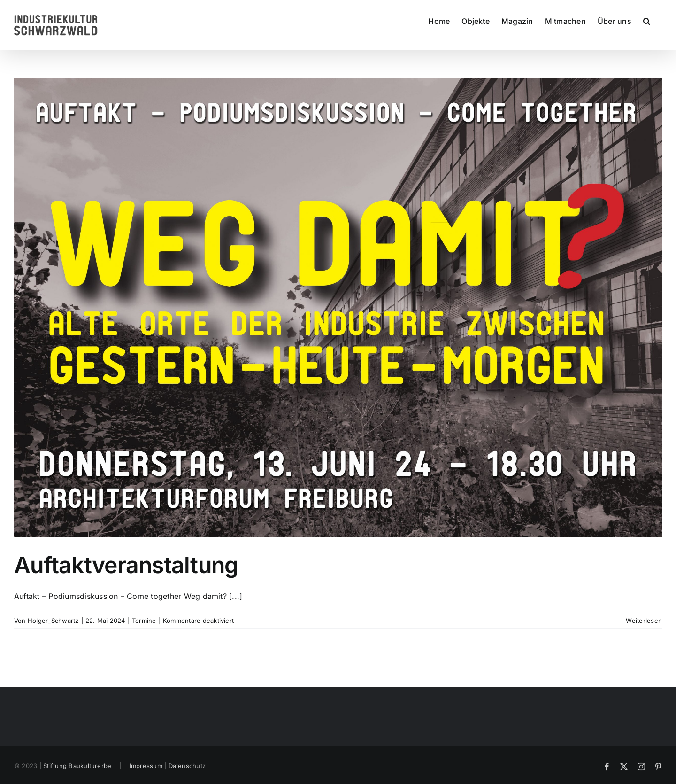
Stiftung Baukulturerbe (77, 766)
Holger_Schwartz (53, 621)
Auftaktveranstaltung (126, 565)
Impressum (146, 766)
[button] (647, 21)
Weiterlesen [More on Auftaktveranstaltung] (644, 621)
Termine (144, 621)
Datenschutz (187, 766)
